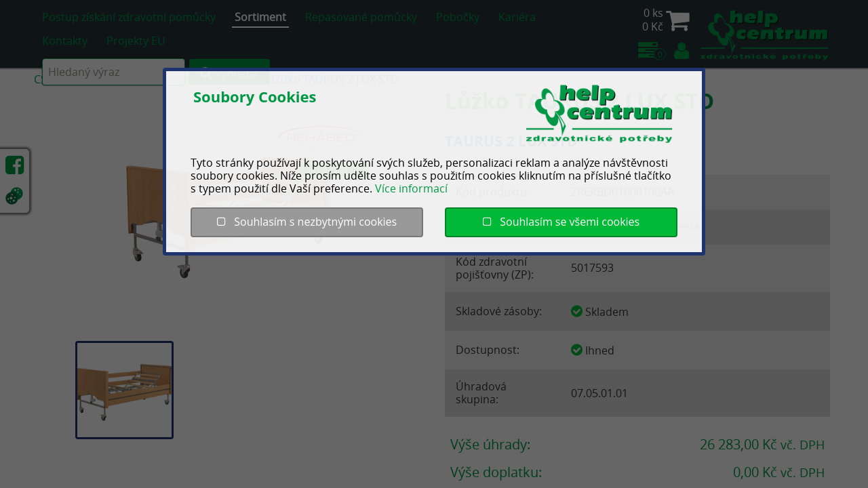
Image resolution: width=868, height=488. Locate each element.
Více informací (411, 188)
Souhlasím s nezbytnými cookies (307, 222)
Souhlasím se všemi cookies (561, 222)
